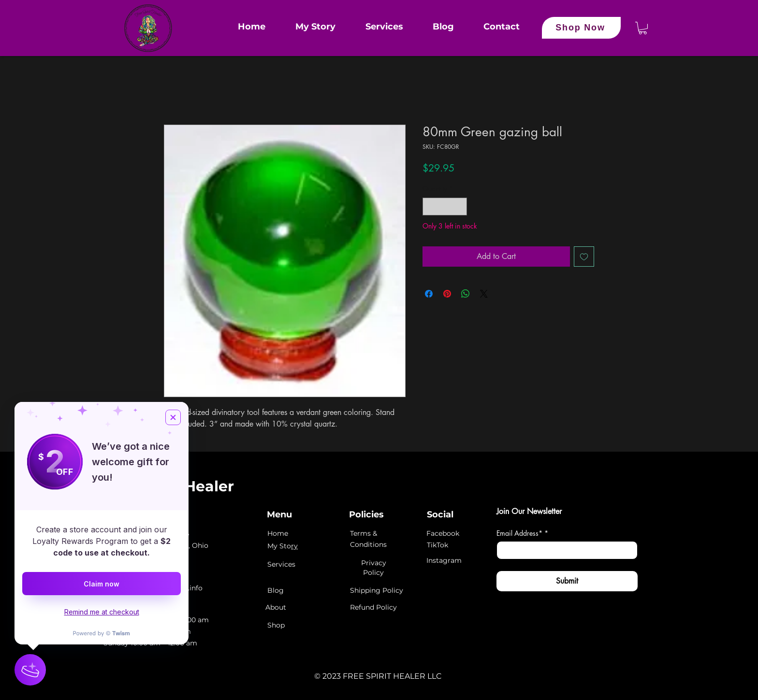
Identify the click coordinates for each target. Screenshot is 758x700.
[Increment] (459, 207)
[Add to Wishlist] (584, 257)
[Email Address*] (564, 550)
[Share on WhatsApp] (466, 294)
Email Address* (522, 533)
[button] (643, 28)
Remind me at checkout (102, 612)
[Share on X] (484, 294)
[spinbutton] (445, 207)
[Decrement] (430, 207)
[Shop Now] (581, 28)
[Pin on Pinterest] (447, 294)
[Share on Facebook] (429, 294)
